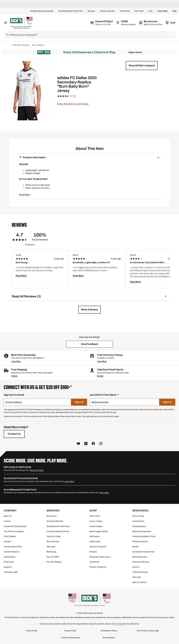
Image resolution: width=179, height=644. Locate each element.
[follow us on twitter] (86, 444)
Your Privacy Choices (145, 631)
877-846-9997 (120, 624)
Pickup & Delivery (108, 11)
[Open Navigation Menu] (6, 23)
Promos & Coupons (98, 547)
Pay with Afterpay (54, 562)
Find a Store (95, 516)
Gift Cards (139, 11)
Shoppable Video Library (100, 557)
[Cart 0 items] (171, 23)
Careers (7, 521)
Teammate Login (11, 572)
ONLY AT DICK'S (139, 582)
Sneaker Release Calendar (42, 11)
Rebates (93, 552)
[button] (142, 66)
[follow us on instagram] (101, 444)
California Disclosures (70, 638)
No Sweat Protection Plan (143, 552)
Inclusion (8, 542)
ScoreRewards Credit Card (58, 526)
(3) (75, 96)
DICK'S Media (10, 536)
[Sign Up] (79, 402)
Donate (100, 376)
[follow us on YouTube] (78, 444)
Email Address (14, 402)
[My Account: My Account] (151, 23)
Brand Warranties (140, 557)
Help (174, 11)
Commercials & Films (13, 547)
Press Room (9, 562)
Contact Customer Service (58, 531)
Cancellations (138, 521)
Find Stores (125, 11)
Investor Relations (11, 552)
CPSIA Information (140, 572)
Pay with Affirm (53, 557)
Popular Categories (98, 567)
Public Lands (95, 542)
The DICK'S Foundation (14, 531)
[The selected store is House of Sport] (102, 23)
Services (91, 11)
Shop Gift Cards (37, 470)
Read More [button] (25, 195)
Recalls (136, 547)
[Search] (92, 35)
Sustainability (10, 557)
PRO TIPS (137, 577)
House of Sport (96, 521)
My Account (52, 516)
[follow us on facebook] (93, 444)
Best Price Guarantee (142, 531)
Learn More (135, 52)
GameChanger (96, 526)
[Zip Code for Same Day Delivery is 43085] (126, 23)
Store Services (53, 542)
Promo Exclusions (140, 542)
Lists (150, 11)
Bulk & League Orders (99, 531)
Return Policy (138, 516)
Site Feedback (109, 638)
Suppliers (8, 567)
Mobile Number (100, 402)
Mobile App (51, 552)
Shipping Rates (139, 526)
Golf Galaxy (95, 536)
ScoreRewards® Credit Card (70, 11)
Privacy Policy (70, 631)
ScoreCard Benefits (55, 521)
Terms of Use (32, 631)
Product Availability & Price (144, 536)
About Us (8, 516)
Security (136, 567)
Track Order (163, 11)
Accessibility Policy (109, 631)
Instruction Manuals (141, 562)
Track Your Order (54, 536)
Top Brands (94, 562)
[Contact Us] (14, 434)
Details (14, 376)
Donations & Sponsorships (15, 526)
